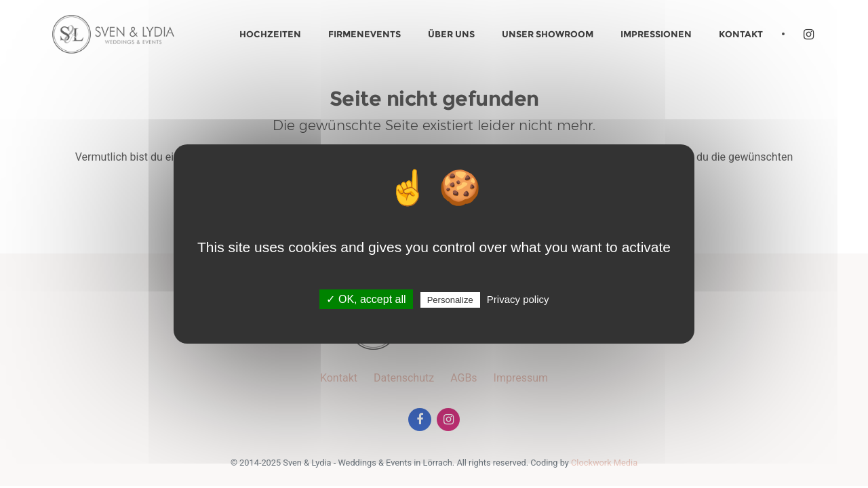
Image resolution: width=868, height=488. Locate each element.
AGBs (463, 378)
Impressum (521, 378)
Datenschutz (404, 378)
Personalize (450, 300)
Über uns (451, 34)
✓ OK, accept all (366, 299)
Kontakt (741, 34)
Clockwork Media (604, 463)
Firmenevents (364, 34)
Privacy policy (518, 299)
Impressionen (656, 34)
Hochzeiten (270, 34)
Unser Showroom (548, 34)
